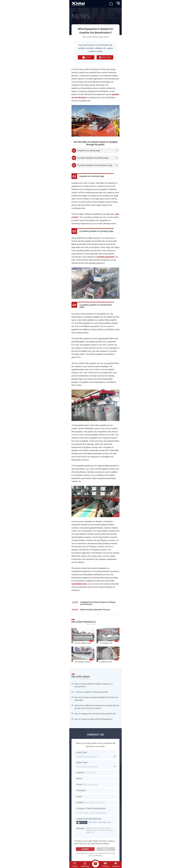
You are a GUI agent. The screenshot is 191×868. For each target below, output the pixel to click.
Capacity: (81, 772)
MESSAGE (105, 57)
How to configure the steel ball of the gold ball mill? (95, 714)
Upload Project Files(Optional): (89, 819)
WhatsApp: (81, 790)
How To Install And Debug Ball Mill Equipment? (93, 719)
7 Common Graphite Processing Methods (91, 692)
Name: (79, 778)
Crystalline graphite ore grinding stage (93, 158)
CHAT (86, 57)
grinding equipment (106, 257)
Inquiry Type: (82, 752)
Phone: (80, 784)
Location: (80, 802)
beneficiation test (79, 584)
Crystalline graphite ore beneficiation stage (95, 165)
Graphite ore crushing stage (89, 151)
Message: (81, 829)
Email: (79, 796)
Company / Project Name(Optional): (91, 808)
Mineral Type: (82, 762)
